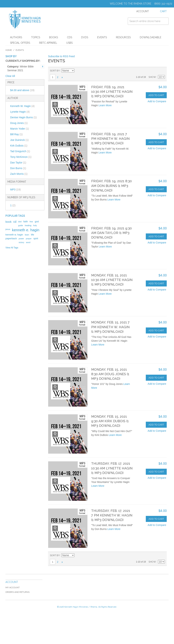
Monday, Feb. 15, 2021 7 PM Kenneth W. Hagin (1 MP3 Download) (110, 327)
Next (62, 77)
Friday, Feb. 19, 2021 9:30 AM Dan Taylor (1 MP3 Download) (111, 233)
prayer (29, 239)
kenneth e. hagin (26, 230)
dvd (20, 222)
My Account (13, 588)
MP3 (15, 190)
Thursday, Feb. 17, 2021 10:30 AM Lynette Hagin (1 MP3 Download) (112, 468)
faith (26, 222)
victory (21, 242)
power (21, 239)
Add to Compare (157, 101)
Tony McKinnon (21, 157)
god (37, 222)
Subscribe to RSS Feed (61, 56)
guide (21, 225)
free (31, 222)
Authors (16, 37)
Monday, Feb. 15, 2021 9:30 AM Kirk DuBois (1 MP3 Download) (110, 421)
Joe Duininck (19, 140)
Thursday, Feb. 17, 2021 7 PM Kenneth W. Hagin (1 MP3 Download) (112, 515)
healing (28, 225)
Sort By (55, 71)
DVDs (85, 37)
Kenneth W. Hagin (22, 106)
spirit (36, 239)
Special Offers (20, 43)
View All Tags (12, 248)
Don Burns (18, 168)
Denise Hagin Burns (23, 117)
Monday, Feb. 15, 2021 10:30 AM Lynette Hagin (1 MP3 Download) (112, 280)
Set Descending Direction (78, 71)
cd (15, 222)
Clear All (10, 76)
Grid (156, 71)
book (8, 222)
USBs (69, 43)
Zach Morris (19, 174)
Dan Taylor (18, 163)
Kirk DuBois (19, 146)
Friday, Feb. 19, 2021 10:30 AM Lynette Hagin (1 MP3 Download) (112, 92)
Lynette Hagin (20, 112)
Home (9, 50)
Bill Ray (16, 134)
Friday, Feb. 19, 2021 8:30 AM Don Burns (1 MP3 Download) (111, 186)
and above (22, 90)
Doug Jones (19, 123)
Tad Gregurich (20, 151)
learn (27, 235)
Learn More (105, 105)
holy (35, 225)
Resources (123, 37)
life (32, 235)
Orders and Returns (17, 592)
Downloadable (151, 37)
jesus (8, 229)
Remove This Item (43, 67)
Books (54, 37)
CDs (70, 37)
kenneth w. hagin (14, 235)
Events (102, 37)
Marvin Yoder (20, 129)
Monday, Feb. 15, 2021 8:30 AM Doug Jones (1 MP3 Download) (110, 374)
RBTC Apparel (48, 43)
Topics (36, 37)
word (28, 242)
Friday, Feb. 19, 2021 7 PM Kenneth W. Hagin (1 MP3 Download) (110, 139)
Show (152, 77)
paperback (11, 238)
